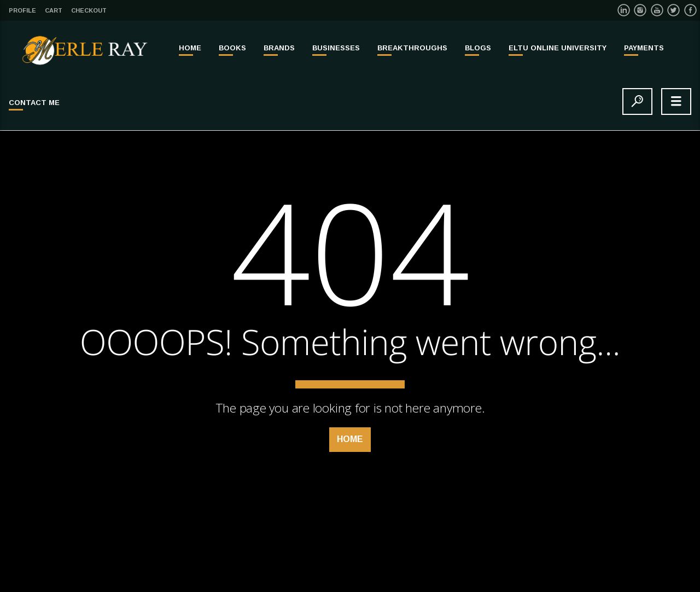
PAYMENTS (644, 48)
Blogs (478, 48)
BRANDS (279, 48)
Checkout (89, 10)
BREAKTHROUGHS (412, 48)
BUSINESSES (336, 48)
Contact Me (34, 103)
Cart (54, 10)
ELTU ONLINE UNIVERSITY (558, 48)
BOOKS (232, 48)
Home (190, 48)
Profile (22, 10)
